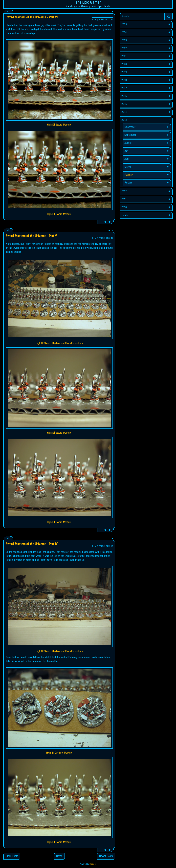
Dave (94, 20)
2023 (124, 40)
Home (59, 856)
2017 (124, 88)
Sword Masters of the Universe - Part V (31, 236)
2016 (124, 96)
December (130, 127)
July (126, 151)
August (128, 143)
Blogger (93, 864)
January (128, 183)
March (128, 167)
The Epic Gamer (88, 2)
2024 (124, 32)
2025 (124, 24)
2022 (124, 48)
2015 (124, 104)
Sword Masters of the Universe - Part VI (32, 17)
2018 (124, 80)
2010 (124, 207)
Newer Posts (106, 856)
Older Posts (12, 856)
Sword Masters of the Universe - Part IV (32, 544)
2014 (124, 112)
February (129, 175)
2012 (124, 191)
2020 (124, 64)
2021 (124, 56)
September (130, 135)
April (127, 159)
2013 (124, 120)
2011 (124, 199)
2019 (124, 72)
